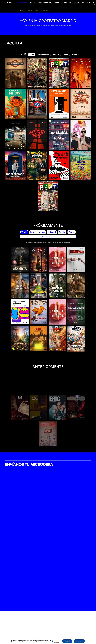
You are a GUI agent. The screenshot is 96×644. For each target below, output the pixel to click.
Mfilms (32, 3)
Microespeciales (45, 3)
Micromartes (44, 55)
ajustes (56, 642)
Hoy (14, 10)
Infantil (56, 55)
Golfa (75, 55)
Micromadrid (7, 3)
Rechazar (79, 641)
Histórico (38, 10)
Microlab (58, 3)
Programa (21, 10)
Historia (68, 3)
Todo (32, 55)
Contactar (86, 3)
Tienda (76, 3)
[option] (48, 416)
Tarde (66, 55)
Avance (30, 10)
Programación (21, 3)
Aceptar (67, 641)
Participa (46, 10)
